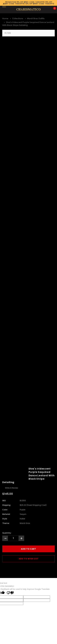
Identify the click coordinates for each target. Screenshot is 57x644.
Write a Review (12, 488)
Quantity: (7, 533)
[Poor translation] (10, 593)
